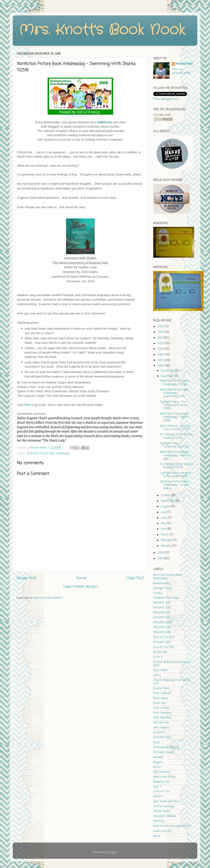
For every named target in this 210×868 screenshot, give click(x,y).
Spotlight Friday (163, 588)
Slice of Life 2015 (164, 647)
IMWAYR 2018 (162, 633)
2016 (161, 366)
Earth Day (160, 703)
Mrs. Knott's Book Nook (102, 30)
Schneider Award (164, 752)
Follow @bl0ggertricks (166, 99)
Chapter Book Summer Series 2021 (172, 682)
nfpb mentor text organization (172, 826)
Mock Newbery (162, 713)
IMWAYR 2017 (162, 613)
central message (164, 806)
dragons (158, 762)
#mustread (160, 652)
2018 (161, 355)
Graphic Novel (161, 689)
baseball (158, 757)
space (157, 836)
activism (158, 797)
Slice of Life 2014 (164, 638)
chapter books (162, 811)
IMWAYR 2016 (162, 618)
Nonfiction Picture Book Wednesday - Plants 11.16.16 (174, 417)
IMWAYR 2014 (162, 603)
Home (81, 578)
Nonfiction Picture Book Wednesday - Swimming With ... (174, 393)
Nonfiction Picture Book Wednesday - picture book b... (174, 485)
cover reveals (161, 708)
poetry (157, 675)
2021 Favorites (162, 772)
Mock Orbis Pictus (164, 777)
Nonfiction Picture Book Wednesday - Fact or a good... (175, 455)
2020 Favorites (162, 718)
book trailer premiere (166, 802)
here (27, 405)
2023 (161, 327)
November (167, 376)
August (166, 507)
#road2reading (162, 583)
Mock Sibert (161, 670)
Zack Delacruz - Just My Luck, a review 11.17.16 (176, 428)
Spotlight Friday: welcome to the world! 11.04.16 (176, 475)
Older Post (135, 578)
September (168, 501)
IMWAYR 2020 (162, 623)
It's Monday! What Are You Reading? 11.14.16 (177, 436)
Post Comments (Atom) (48, 598)
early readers (161, 728)
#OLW (157, 767)
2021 (161, 338)
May (164, 523)
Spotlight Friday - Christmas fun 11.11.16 (175, 445)
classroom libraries (165, 816)
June (164, 518)
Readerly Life (161, 782)
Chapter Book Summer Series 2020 (172, 664)
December (168, 371)
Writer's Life (161, 792)
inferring (159, 821)
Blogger (112, 852)
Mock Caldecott (162, 693)
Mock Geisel (160, 698)
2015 (161, 553)
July (164, 512)
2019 (161, 349)
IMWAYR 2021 (162, 642)
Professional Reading (166, 747)
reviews (158, 593)
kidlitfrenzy (105, 122)
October (166, 496)
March (165, 535)
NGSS (157, 743)
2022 (161, 332)
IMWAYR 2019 (162, 628)
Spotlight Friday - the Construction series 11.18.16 (174, 405)
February (167, 540)
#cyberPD (159, 733)
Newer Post (27, 578)
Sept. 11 (157, 787)
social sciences (162, 831)
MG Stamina (161, 723)
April (164, 529)
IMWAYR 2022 (162, 738)
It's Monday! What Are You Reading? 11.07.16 (177, 466)
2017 (161, 360)
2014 (161, 559)
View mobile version (80, 587)
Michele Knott (184, 64)
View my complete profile (181, 71)
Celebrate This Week (166, 598)
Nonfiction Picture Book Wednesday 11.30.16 (174, 383)
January (166, 546)
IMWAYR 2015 (162, 608)
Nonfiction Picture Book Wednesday (48, 454)
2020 (161, 343)
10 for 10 (158, 657)
